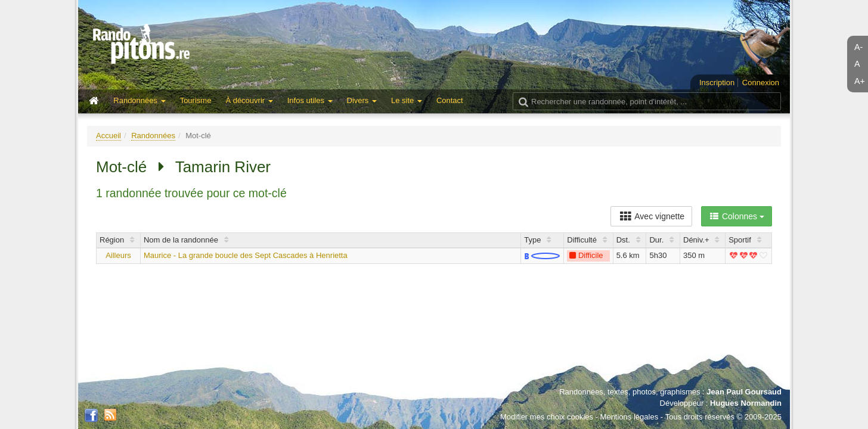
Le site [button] (407, 100)
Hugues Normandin (746, 403)
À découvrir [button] (249, 100)
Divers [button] (362, 100)
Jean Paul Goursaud (744, 392)
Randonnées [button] (139, 100)
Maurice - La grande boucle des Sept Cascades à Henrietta (246, 255)
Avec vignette (651, 216)
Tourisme (196, 100)
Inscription (717, 83)
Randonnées (153, 136)
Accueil (108, 136)
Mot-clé (121, 167)
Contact (450, 100)
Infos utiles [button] (310, 100)
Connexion (761, 83)
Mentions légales (630, 417)
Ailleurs (118, 255)
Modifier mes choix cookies (547, 417)
